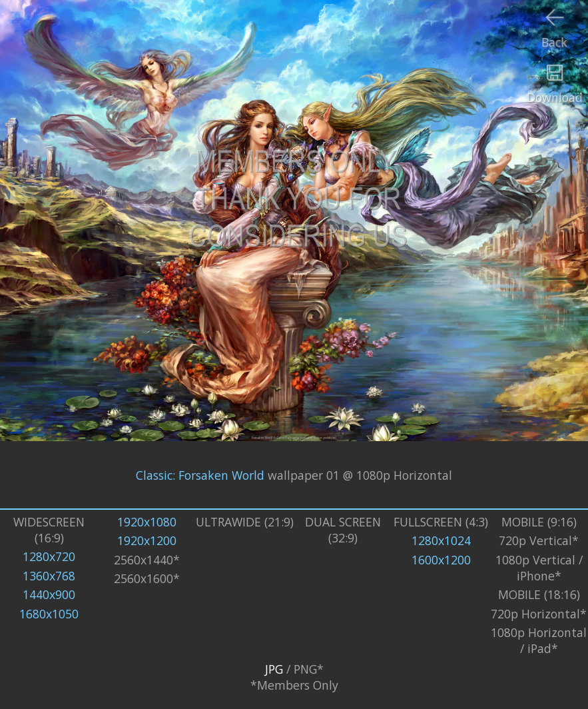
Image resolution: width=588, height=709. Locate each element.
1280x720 (49, 556)
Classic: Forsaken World (200, 475)
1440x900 (49, 594)
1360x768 (49, 576)
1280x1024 (441, 540)
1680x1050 (49, 614)
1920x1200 (147, 540)
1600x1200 (441, 560)
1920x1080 (147, 522)
